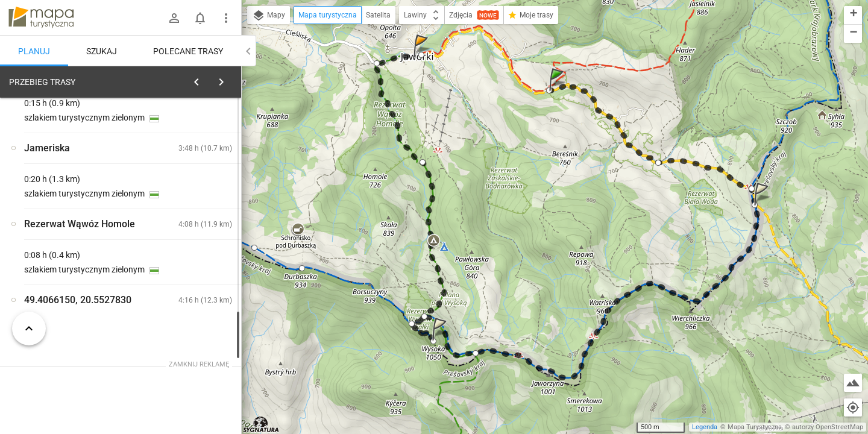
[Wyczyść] (228, 79)
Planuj (34, 51)
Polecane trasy (188, 51)
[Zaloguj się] (174, 18)
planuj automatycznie (193, 166)
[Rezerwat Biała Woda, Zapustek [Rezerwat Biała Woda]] (72, 267)
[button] (558, 91)
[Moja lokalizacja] (853, 407)
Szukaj (102, 51)
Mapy (269, 16)
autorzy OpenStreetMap (828, 427)
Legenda (705, 427)
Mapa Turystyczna (755, 427)
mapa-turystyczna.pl (41, 17)
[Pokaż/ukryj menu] (226, 18)
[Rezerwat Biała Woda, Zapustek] (193, 241)
